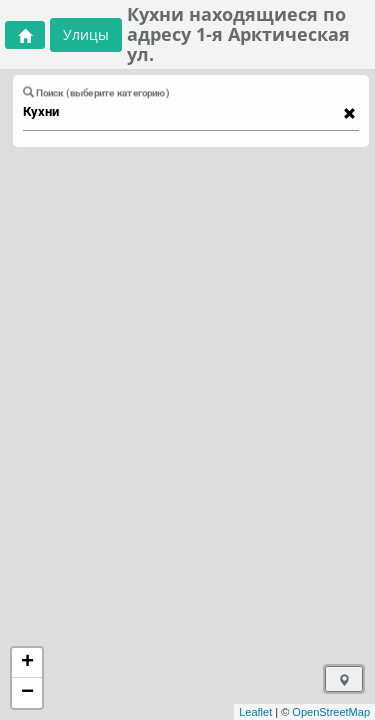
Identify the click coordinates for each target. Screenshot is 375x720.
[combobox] (181, 112)
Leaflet (255, 712)
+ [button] (27, 663)
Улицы (86, 34)
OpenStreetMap (331, 712)
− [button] (27, 693)
